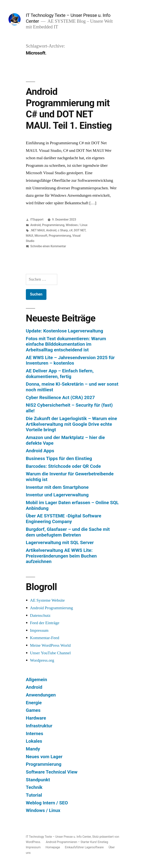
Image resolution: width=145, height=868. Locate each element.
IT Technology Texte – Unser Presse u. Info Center (58, 837)
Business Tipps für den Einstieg (59, 458)
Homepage (53, 847)
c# (71, 230)
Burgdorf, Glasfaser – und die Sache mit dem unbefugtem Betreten (68, 532)
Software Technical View (52, 772)
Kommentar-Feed (45, 638)
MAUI (30, 236)
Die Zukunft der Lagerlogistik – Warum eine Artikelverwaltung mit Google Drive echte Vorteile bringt (71, 424)
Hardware (36, 718)
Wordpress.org (42, 660)
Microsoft (41, 236)
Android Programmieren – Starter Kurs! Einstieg (77, 842)
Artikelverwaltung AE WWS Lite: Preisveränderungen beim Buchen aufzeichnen (61, 556)
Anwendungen (41, 695)
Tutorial (34, 795)
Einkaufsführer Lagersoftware (84, 847)
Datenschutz (40, 615)
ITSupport (37, 220)
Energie (34, 703)
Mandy (33, 749)
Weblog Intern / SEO (47, 803)
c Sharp (63, 230)
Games (33, 710)
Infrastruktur (39, 726)
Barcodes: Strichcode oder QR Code (63, 466)
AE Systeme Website (47, 600)
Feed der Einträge (45, 623)
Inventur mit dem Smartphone (57, 487)
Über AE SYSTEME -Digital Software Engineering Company (64, 519)
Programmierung (53, 225)
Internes (35, 733)
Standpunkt (38, 780)
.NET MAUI (38, 230)
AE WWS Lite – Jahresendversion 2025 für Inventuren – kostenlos (70, 360)
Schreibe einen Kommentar (48, 246)
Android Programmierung (51, 608)
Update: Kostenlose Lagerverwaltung (64, 331)
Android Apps (40, 451)
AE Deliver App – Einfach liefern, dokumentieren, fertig (60, 374)
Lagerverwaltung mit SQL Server (60, 542)
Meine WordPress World (50, 645)
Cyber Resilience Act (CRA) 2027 (60, 397)
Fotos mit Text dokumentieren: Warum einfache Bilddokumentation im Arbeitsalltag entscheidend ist (66, 344)
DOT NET (80, 230)
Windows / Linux (77, 225)
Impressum (39, 630)
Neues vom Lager (44, 757)
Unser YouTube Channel (50, 653)
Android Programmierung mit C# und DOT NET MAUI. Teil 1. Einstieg (69, 108)
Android (36, 225)
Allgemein (36, 680)
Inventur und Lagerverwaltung (57, 495)
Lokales (34, 741)
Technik (34, 787)
